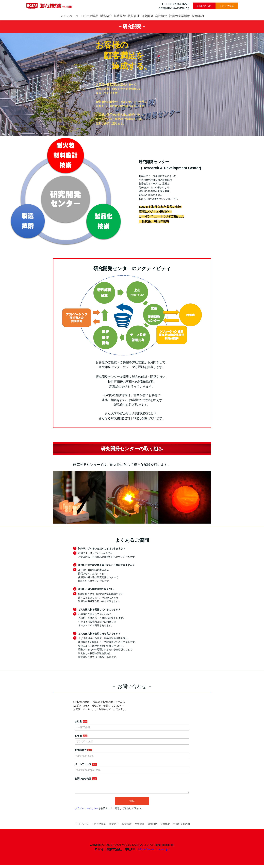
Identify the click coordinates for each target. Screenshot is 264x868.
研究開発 (147, 16)
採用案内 (198, 16)
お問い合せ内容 (83, 779)
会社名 (78, 721)
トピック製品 (227, 6)
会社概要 (161, 16)
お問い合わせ (204, 6)
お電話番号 (81, 750)
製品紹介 (106, 16)
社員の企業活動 (179, 16)
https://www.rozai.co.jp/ (154, 852)
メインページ (69, 16)
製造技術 (120, 16)
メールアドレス (83, 764)
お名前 (78, 736)
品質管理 (134, 16)
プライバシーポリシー (87, 811)
